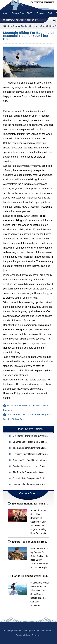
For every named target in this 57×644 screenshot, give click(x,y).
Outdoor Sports (28, 26)
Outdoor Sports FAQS (22, 13)
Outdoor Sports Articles (21, 20)
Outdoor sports (11, 26)
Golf (50, 13)
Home (5, 13)
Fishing (40, 13)
